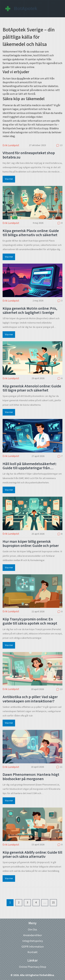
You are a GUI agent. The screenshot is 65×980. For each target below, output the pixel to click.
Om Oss (32, 930)
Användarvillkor (33, 935)
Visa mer (9, 179)
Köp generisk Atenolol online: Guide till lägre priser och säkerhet (32, 388)
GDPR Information (33, 947)
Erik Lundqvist (11, 145)
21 (53, 902)
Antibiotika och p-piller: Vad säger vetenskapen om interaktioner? (30, 699)
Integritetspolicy (33, 941)
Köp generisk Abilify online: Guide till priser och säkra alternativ (32, 855)
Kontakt (33, 952)
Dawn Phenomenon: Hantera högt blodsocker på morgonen (31, 777)
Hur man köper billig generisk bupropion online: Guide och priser (31, 544)
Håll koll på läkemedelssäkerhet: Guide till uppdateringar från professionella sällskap (30, 466)
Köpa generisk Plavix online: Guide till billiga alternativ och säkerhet (31, 233)
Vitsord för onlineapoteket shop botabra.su (29, 155)
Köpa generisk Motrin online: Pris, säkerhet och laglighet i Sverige (30, 311)
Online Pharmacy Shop (33, 967)
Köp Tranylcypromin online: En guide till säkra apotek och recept (30, 621)
